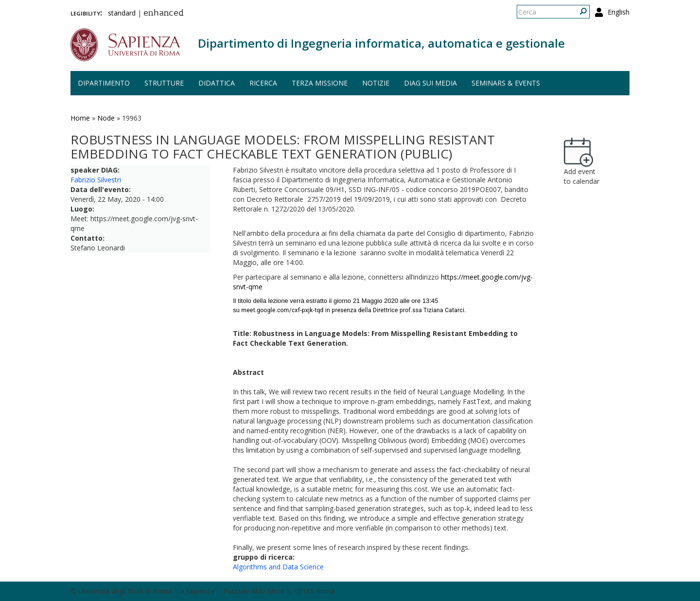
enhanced (164, 14)
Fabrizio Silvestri (96, 180)
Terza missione (320, 83)
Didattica (217, 83)
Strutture (164, 83)
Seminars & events (506, 83)
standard (122, 13)
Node (106, 118)
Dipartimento (104, 83)
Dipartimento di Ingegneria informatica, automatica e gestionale (381, 43)
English (619, 12)
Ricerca (263, 83)
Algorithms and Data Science (278, 567)
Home (80, 118)
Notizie (376, 83)
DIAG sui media (430, 83)
